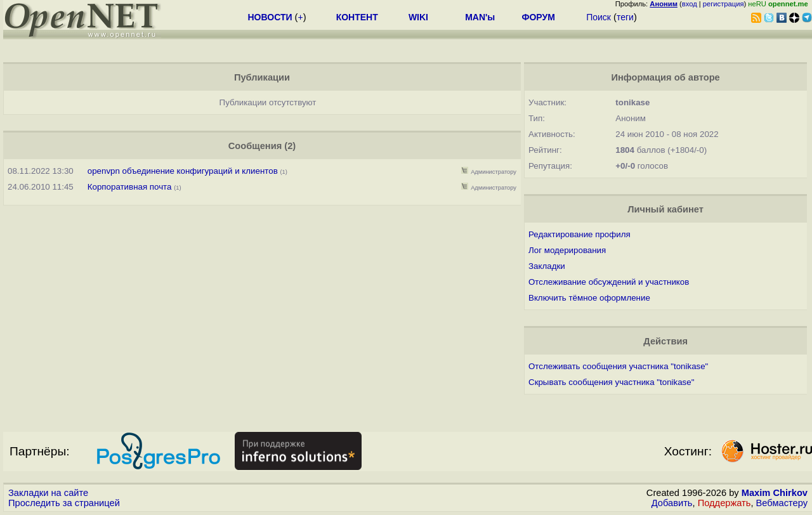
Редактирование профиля (580, 234)
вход (690, 4)
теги (625, 17)
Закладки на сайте (48, 493)
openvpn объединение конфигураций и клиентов (183, 171)
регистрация (724, 4)
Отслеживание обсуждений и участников (609, 282)
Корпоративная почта (130, 187)
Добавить (672, 503)
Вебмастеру (782, 503)
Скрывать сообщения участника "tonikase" (611, 382)
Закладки (547, 266)
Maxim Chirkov (775, 493)
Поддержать (724, 503)
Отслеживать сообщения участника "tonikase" (618, 366)
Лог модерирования (567, 250)
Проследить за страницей (64, 503)
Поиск (599, 17)
